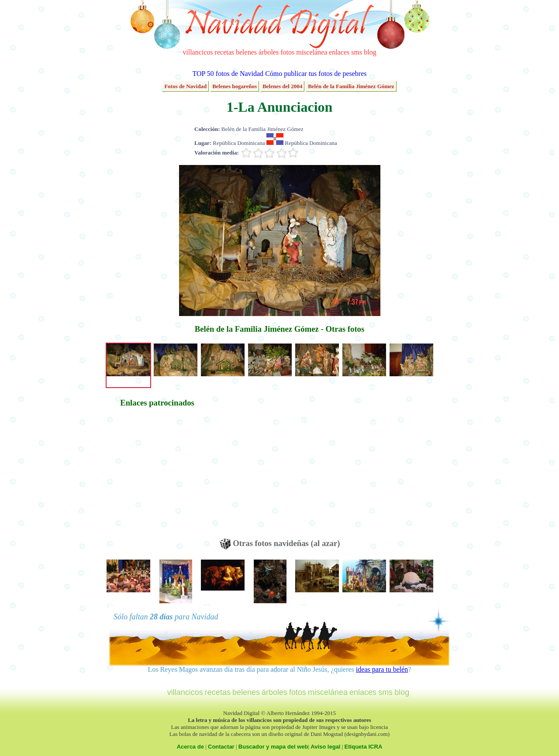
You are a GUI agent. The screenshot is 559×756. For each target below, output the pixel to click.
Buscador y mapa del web (273, 747)
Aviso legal (325, 747)
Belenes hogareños (235, 86)
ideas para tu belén (382, 669)
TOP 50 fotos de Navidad (228, 74)
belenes (246, 52)
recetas (224, 52)
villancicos (198, 52)
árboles (269, 52)
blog (370, 52)
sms (357, 52)
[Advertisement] (157, 477)
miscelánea (312, 52)
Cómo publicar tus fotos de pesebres (316, 74)
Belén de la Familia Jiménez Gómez (351, 86)
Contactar (221, 747)
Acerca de (190, 747)
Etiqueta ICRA (364, 747)
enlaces (339, 52)
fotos (287, 52)
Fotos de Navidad (185, 86)
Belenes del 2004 (282, 86)
